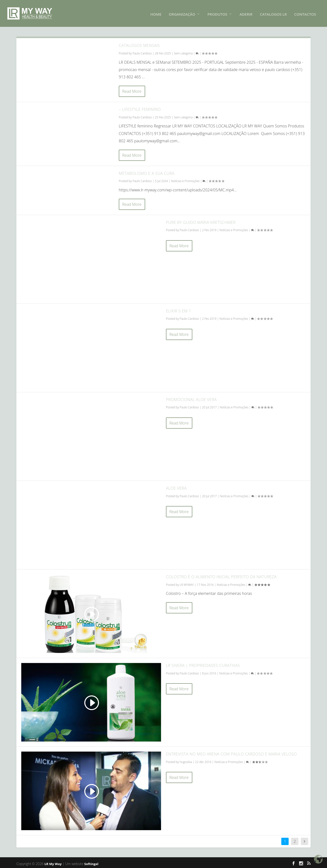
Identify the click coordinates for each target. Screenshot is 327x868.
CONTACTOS (305, 13)
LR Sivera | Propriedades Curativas (203, 664)
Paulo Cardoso (142, 52)
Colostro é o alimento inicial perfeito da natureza (221, 575)
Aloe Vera (176, 487)
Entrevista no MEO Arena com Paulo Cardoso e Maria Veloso (231, 753)
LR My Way (53, 862)
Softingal (91, 862)
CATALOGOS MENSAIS (139, 44)
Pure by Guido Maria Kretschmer (201, 221)
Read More (132, 90)
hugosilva (186, 760)
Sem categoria (183, 52)
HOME (156, 13)
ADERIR (246, 13)
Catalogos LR (273, 13)
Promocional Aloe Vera (191, 398)
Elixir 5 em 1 (179, 310)
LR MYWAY (187, 583)
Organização (182, 13)
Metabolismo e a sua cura (147, 172)
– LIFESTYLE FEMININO (140, 108)
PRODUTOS (217, 13)
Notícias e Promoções (185, 180)
